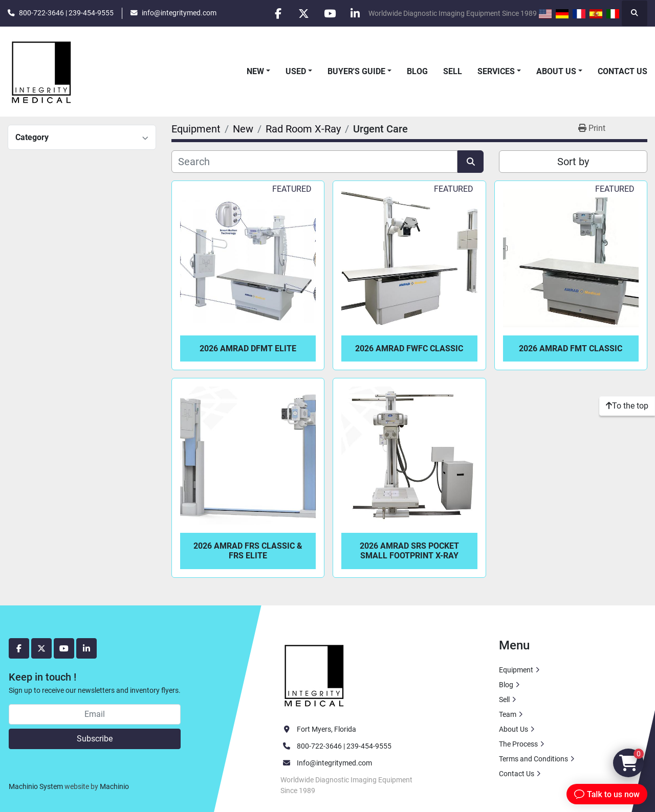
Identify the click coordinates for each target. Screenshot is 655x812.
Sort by (573, 162)
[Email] (95, 714)
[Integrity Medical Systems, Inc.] (315, 674)
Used (296, 71)
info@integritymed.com (179, 13)
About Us (556, 71)
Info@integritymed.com (334, 763)
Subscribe (95, 739)
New (255, 71)
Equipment (516, 670)
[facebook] (277, 13)
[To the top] (627, 406)
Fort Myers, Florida (326, 729)
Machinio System (36, 786)
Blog (417, 71)
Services (496, 71)
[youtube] (329, 13)
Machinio (114, 786)
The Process (518, 744)
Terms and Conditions (533, 759)
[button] (258, 72)
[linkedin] (355, 13)
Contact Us (623, 71)
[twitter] (303, 13)
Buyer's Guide (356, 71)
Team (508, 714)
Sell (453, 71)
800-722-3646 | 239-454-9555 (66, 13)
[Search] (314, 162)
